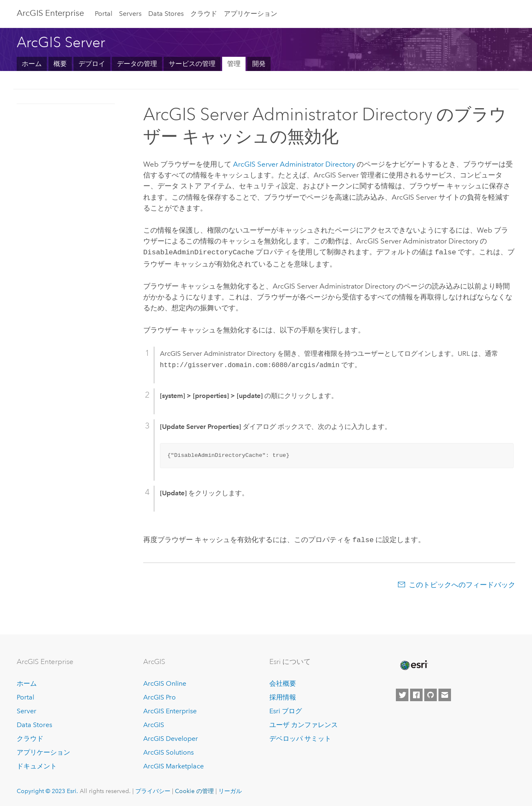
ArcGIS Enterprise (50, 13)
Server (27, 709)
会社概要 (283, 682)
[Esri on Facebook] (416, 693)
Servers (130, 14)
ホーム (32, 64)
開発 (259, 64)
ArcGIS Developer (171, 737)
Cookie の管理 (194, 789)
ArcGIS (154, 723)
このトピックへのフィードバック (462, 583)
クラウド (204, 14)
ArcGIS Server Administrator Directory (294, 164)
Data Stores (166, 14)
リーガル (230, 789)
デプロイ (92, 64)
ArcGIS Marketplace (174, 764)
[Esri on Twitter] (402, 693)
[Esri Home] (413, 664)
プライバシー (153, 789)
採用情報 (283, 696)
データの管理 (137, 64)
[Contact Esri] (445, 693)
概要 (60, 64)
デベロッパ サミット (300, 737)
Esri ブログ (286, 709)
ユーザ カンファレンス (304, 723)
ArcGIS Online (165, 682)
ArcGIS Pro (160, 696)
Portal (104, 14)
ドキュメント (37, 764)
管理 (234, 64)
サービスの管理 (192, 64)
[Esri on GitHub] (431, 693)
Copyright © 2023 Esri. (47, 789)
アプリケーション (251, 14)
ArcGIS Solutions (168, 751)
